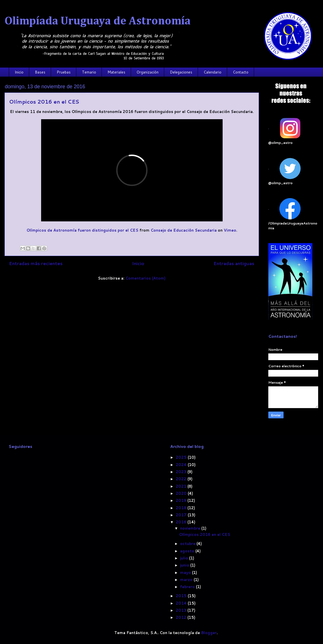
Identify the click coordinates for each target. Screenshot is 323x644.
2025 (182, 457)
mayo (186, 572)
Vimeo (230, 230)
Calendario (213, 72)
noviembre (191, 528)
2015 (182, 596)
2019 (182, 500)
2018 (182, 508)
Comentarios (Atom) (145, 278)
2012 (182, 617)
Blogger (209, 633)
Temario (89, 72)
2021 (182, 486)
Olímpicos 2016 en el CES (44, 102)
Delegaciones (181, 72)
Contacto (241, 72)
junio (185, 565)
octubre (188, 544)
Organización (148, 72)
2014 (182, 603)
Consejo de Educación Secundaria (184, 230)
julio (185, 558)
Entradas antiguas (234, 263)
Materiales (116, 72)
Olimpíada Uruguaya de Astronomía (98, 21)
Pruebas (64, 72)
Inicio (19, 72)
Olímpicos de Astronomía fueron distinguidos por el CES (83, 230)
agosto (188, 551)
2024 (182, 465)
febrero (188, 587)
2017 (182, 515)
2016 (182, 522)
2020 (182, 493)
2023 (182, 472)
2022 (182, 479)
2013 (182, 610)
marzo (187, 580)
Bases (40, 72)
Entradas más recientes (36, 263)
